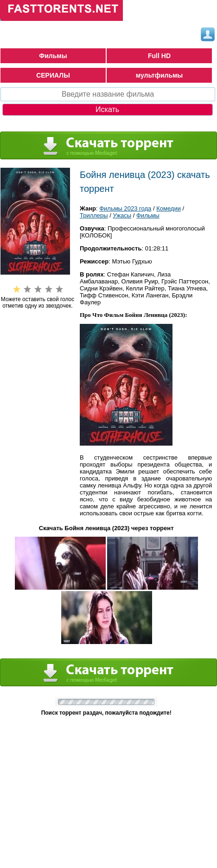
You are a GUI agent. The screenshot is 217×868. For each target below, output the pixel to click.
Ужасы (122, 215)
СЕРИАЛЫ (53, 75)
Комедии (169, 208)
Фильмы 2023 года (125, 208)
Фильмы (53, 56)
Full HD (159, 56)
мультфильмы (160, 75)
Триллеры (94, 215)
